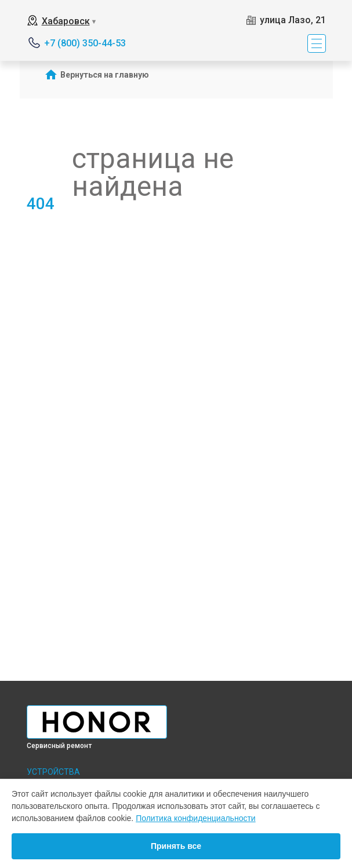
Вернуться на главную (105, 75)
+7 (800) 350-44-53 (85, 43)
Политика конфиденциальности (196, 818)
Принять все (176, 846)
